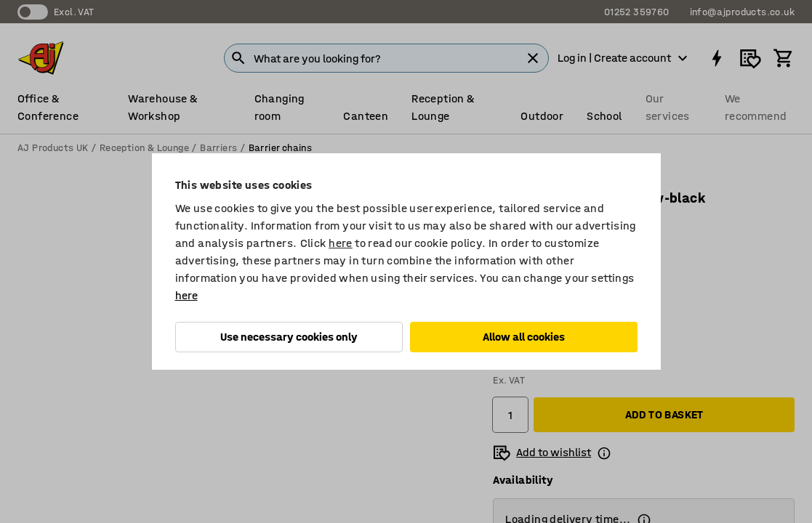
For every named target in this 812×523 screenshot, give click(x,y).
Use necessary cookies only (289, 337)
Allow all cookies (524, 337)
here (341, 243)
